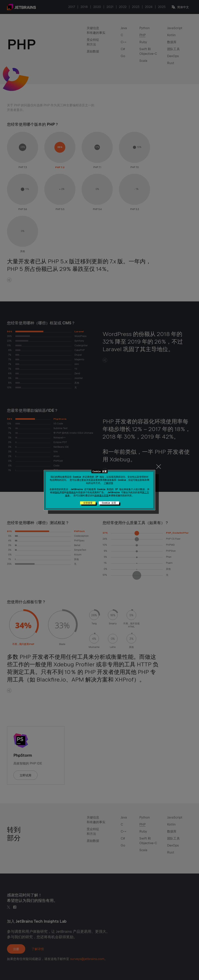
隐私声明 (59, 492)
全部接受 (88, 503)
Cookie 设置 (109, 503)
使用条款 (71, 492)
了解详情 (108, 483)
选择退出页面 (101, 496)
